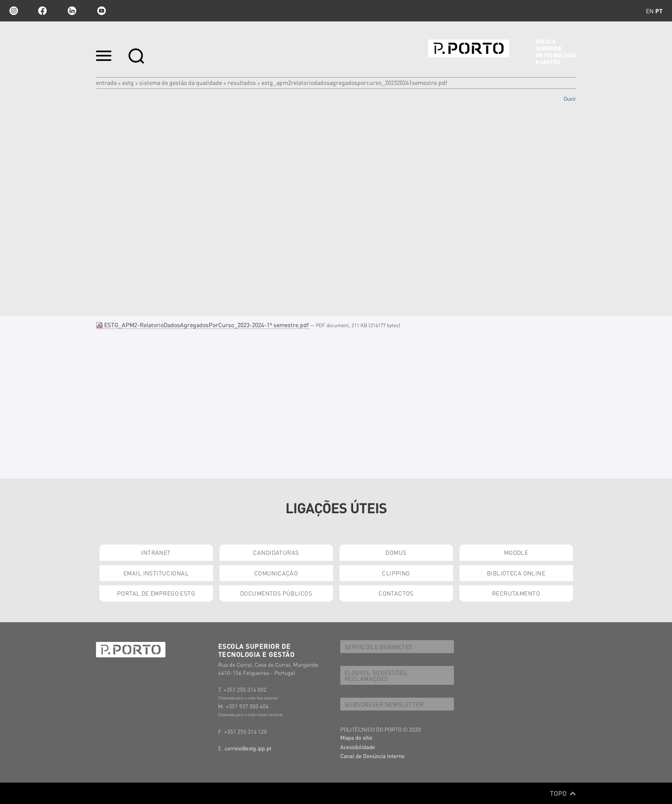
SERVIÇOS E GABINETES (378, 647)
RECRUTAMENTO (516, 593)
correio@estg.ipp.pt (248, 748)
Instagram (13, 11)
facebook (42, 11)
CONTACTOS (396, 593)
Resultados (242, 82)
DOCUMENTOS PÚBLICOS (276, 593)
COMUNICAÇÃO (276, 573)
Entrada (106, 82)
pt (659, 11)
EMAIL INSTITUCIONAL (156, 573)
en (650, 11)
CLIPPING (396, 573)
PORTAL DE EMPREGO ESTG (156, 593)
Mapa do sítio (356, 737)
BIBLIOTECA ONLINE (516, 573)
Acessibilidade (358, 747)
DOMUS (396, 552)
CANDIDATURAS (276, 552)
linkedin (72, 11)
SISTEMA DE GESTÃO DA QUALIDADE (181, 82)
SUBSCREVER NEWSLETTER (384, 704)
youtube (102, 11)
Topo (563, 793)
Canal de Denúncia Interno (372, 756)
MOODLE (516, 552)
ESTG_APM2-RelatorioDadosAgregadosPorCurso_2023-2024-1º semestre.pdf (203, 325)
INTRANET (156, 552)
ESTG (128, 82)
